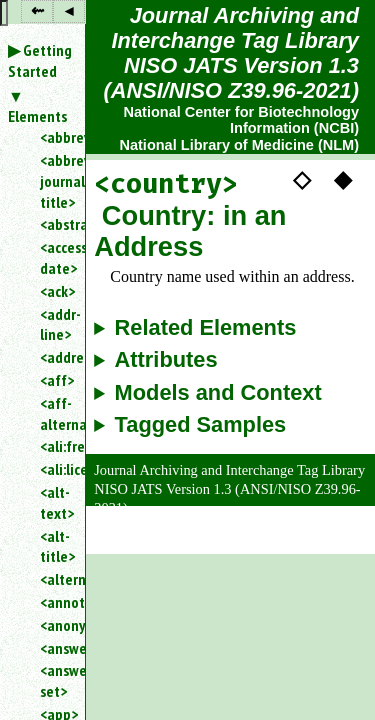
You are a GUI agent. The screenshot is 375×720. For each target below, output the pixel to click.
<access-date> (54, 257)
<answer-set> (54, 680)
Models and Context (218, 393)
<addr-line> (54, 324)
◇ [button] (302, 178)
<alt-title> (54, 546)
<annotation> (54, 602)
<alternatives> (54, 579)
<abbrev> (54, 137)
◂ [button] (69, 10)
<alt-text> (54, 502)
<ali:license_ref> (54, 469)
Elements (37, 116)
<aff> (54, 380)
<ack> (54, 291)
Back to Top (320, 542)
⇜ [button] (37, 10)
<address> (54, 357)
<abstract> (54, 224)
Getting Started (40, 60)
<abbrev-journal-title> (54, 181)
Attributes (166, 360)
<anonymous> (54, 625)
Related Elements (206, 328)
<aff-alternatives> (54, 413)
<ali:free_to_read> (54, 446)
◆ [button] (343, 178)
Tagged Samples (201, 425)
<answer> (54, 648)
